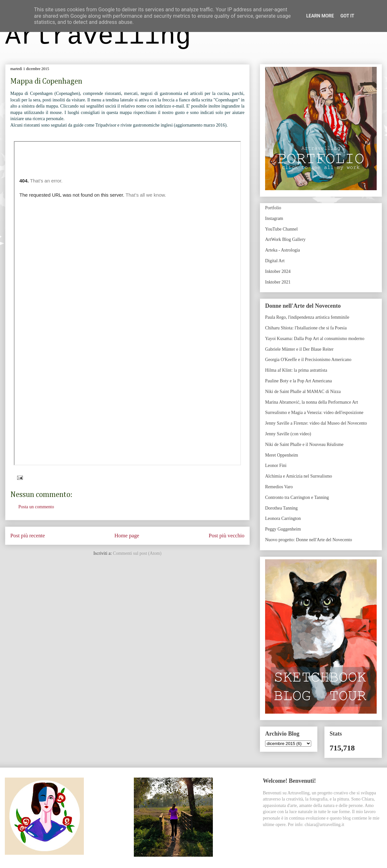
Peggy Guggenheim (283, 529)
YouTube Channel (281, 229)
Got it (347, 16)
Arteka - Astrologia (283, 250)
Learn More (320, 16)
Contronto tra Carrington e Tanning (297, 497)
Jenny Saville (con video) (288, 434)
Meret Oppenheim (282, 455)
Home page (127, 536)
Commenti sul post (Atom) (137, 553)
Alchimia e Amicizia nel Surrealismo (299, 476)
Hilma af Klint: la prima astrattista (296, 370)
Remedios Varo (279, 487)
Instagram (274, 218)
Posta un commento (36, 507)
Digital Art (275, 261)
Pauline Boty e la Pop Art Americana (298, 381)
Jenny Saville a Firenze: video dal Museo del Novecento (316, 423)
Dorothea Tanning (281, 508)
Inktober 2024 (278, 271)
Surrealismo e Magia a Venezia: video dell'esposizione (314, 413)
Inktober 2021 (278, 282)
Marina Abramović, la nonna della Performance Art (312, 402)
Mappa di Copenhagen (46, 81)
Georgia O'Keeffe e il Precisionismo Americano (308, 360)
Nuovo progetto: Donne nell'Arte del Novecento (309, 540)
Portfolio (273, 208)
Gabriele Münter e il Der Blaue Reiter (299, 349)
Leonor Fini (276, 465)
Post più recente (28, 536)
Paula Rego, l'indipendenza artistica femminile (307, 317)
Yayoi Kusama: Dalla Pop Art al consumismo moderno (315, 339)
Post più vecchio (227, 536)
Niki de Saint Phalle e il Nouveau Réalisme (304, 444)
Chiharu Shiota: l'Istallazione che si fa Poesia (306, 328)
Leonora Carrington (283, 518)
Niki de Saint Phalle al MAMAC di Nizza (303, 392)
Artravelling (98, 37)
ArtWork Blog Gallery (285, 239)
